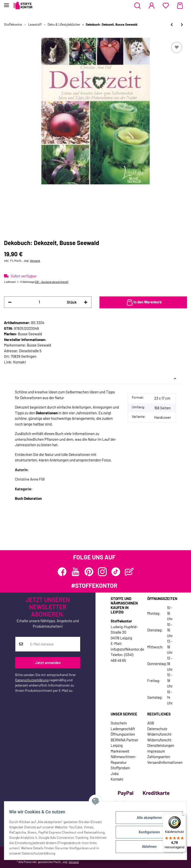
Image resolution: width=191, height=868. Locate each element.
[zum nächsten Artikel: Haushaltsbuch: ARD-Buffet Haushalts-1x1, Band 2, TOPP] (182, 25)
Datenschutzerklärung (32, 680)
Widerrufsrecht (159, 734)
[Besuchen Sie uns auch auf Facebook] (62, 572)
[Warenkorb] (180, 6)
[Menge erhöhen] (86, 302)
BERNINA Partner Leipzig (124, 743)
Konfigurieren (146, 832)
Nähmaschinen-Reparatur (123, 759)
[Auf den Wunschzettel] (177, 47)
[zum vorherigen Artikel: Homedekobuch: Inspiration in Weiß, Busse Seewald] (172, 25)
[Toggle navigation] (6, 3)
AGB (151, 723)
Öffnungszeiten (123, 734)
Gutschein (119, 723)
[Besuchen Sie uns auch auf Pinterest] (89, 572)
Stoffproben (120, 768)
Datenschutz (157, 729)
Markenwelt (120, 751)
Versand (35, 260)
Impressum (156, 751)
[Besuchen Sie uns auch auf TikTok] (116, 572)
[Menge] (39, 302)
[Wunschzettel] (166, 6)
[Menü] (183, 816)
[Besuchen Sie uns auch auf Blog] (129, 572)
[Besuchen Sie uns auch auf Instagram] (102, 572)
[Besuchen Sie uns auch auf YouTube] (75, 572)
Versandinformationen (165, 762)
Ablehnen (146, 847)
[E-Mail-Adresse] (53, 644)
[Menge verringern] (10, 302)
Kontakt (20, 362)
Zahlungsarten (159, 757)
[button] (137, 6)
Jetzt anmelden (48, 663)
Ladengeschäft (123, 729)
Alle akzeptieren (146, 818)
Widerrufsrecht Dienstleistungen (161, 743)
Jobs (115, 774)
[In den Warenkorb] (143, 302)
